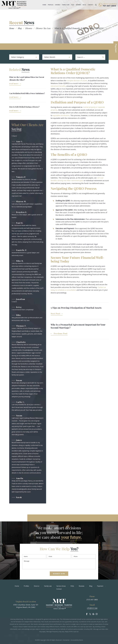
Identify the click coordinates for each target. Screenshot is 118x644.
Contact (90, 5)
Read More (14, 84)
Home (44, 5)
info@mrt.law (92, 608)
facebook (87, 614)
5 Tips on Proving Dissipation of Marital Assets (76, 308)
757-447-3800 (109, 6)
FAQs (73, 5)
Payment (100, 586)
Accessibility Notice (77, 640)
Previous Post (61, 334)
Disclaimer (66, 640)
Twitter (90, 614)
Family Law (66, 5)
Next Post (55, 314)
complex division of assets (77, 81)
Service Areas (61, 586)
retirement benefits (58, 86)
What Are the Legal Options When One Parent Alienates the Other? (27, 79)
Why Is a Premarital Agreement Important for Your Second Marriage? (78, 326)
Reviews (78, 5)
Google (93, 614)
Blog (84, 5)
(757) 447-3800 (92, 600)
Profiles (51, 5)
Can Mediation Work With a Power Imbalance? (27, 93)
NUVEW (37, 640)
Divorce (58, 5)
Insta (97, 614)
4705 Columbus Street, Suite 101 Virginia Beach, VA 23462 (26, 606)
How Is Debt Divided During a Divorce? (24, 107)
